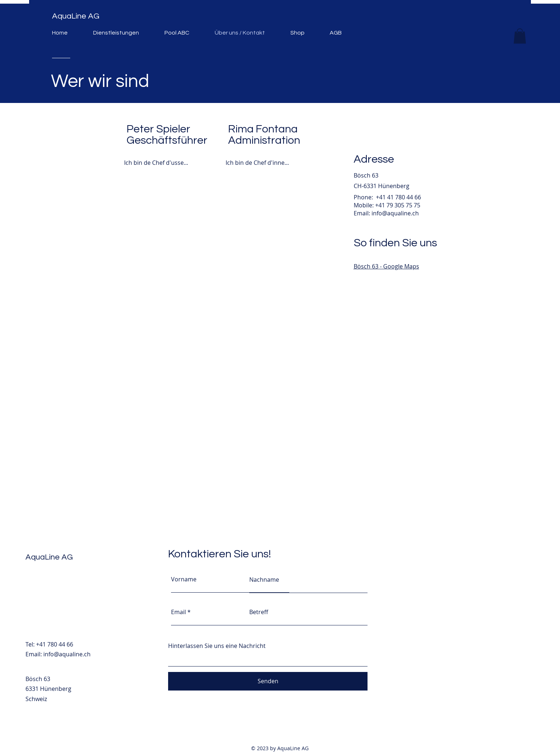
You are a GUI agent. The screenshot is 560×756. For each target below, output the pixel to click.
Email (178, 612)
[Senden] (268, 681)
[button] (520, 36)
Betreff (259, 612)
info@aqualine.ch (395, 213)
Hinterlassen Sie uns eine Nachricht (217, 646)
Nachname (264, 580)
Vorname (184, 579)
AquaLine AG (76, 16)
